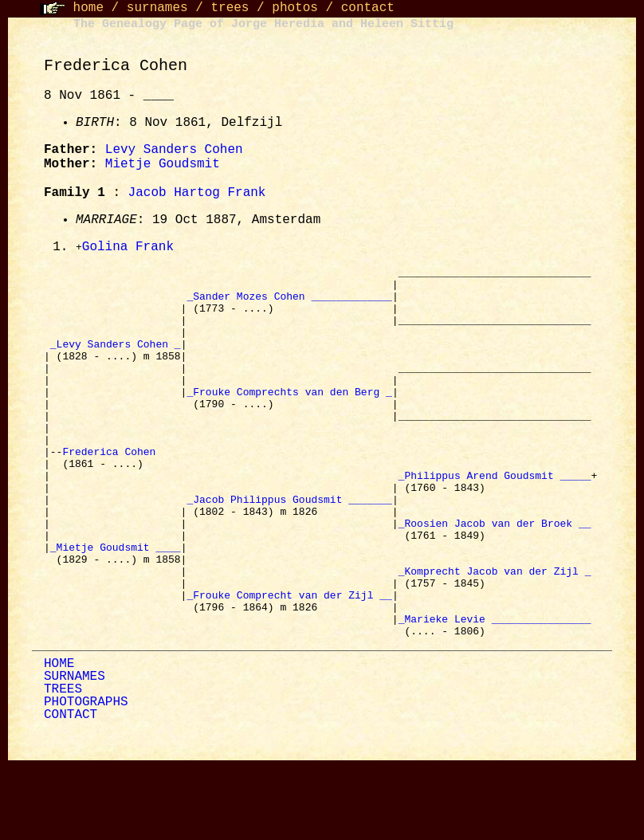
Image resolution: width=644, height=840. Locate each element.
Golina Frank (128, 248)
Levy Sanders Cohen (174, 150)
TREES (63, 764)
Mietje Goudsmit (163, 164)
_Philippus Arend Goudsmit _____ (495, 519)
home (88, 8)
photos (295, 8)
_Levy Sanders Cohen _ (116, 361)
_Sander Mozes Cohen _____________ (289, 304)
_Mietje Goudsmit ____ (116, 605)
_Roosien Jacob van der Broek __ (495, 576)
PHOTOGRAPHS (86, 777)
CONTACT (71, 790)
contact (368, 8)
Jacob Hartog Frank (197, 193)
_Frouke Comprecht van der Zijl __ (289, 662)
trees (230, 8)
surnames (157, 8)
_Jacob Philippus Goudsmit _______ (289, 548)
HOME (59, 739)
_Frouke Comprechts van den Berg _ (289, 418)
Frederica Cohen (112, 490)
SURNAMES (75, 752)
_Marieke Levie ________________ (495, 691)
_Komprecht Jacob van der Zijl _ (495, 634)
